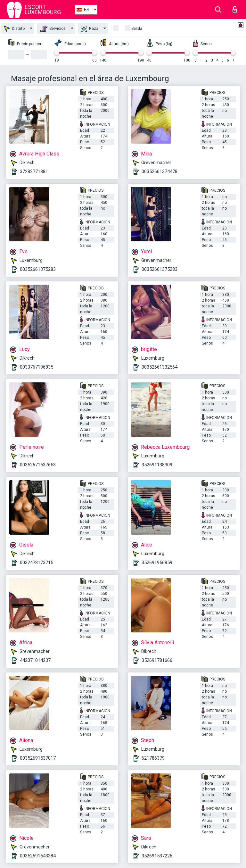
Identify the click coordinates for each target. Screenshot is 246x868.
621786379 (153, 758)
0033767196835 (37, 367)
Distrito (14, 29)
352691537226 (157, 856)
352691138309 (157, 465)
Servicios (53, 29)
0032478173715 (37, 563)
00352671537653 (38, 465)
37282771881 (34, 171)
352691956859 (157, 563)
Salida (137, 29)
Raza (90, 29)
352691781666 (157, 660)
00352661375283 (38, 269)
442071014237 (35, 660)
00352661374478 (160, 171)
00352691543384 (38, 856)
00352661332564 (160, 367)
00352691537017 (38, 758)
